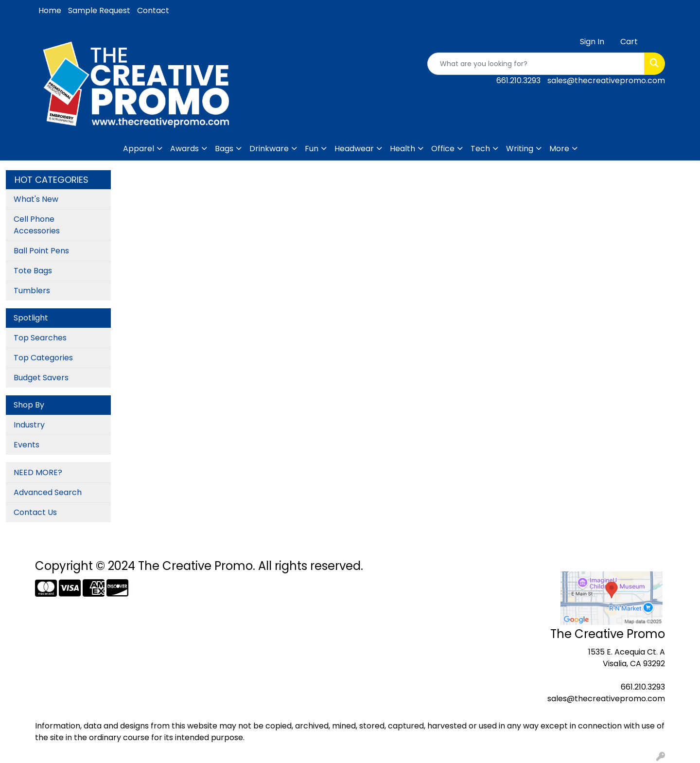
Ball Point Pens (41, 251)
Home (50, 10)
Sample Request (99, 10)
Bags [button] (224, 149)
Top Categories (43, 358)
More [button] (559, 149)
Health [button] (402, 149)
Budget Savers (41, 378)
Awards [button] (184, 149)
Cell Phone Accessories (37, 225)
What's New (36, 199)
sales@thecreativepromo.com (606, 80)
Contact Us (35, 512)
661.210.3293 (518, 80)
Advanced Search (48, 492)
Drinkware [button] (269, 149)
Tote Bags (33, 271)
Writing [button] (520, 149)
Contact (153, 10)
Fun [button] (312, 149)
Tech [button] (480, 149)
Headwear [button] (354, 149)
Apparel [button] (139, 149)
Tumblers (32, 291)
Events (26, 445)
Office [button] (443, 149)
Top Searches (40, 338)
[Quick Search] (536, 64)
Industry (29, 425)
